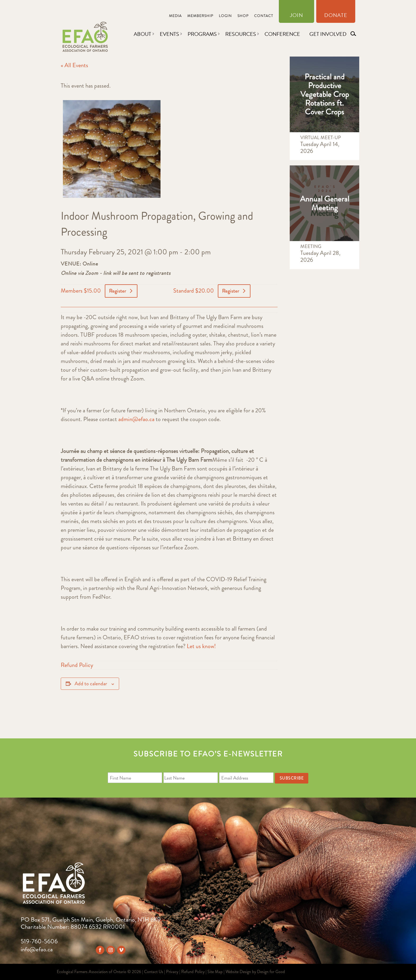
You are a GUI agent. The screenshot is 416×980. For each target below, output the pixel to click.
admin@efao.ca (136, 419)
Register (118, 291)
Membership (200, 16)
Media (175, 16)
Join (296, 16)
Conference (282, 34)
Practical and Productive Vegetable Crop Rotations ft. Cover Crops (325, 94)
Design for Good (271, 972)
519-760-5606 (39, 941)
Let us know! (201, 646)
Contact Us (154, 972)
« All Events (74, 65)
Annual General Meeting (325, 203)
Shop (243, 16)
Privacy (172, 972)
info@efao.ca (37, 949)
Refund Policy (77, 665)
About (142, 34)
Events (169, 34)
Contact (264, 16)
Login (225, 16)
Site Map (215, 972)
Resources (241, 34)
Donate (336, 16)
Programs (202, 34)
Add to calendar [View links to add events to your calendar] (91, 684)
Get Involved (328, 34)
